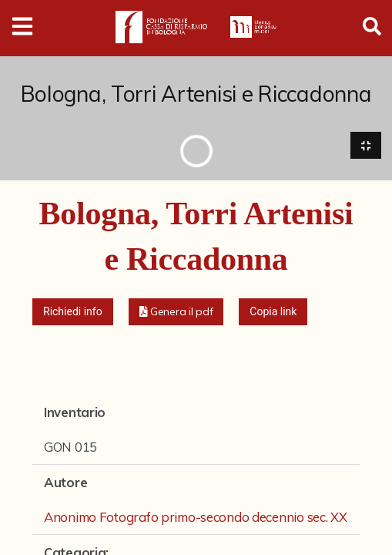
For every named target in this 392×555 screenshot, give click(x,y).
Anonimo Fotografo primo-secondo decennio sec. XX (196, 517)
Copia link (273, 311)
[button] (176, 312)
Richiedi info (73, 311)
